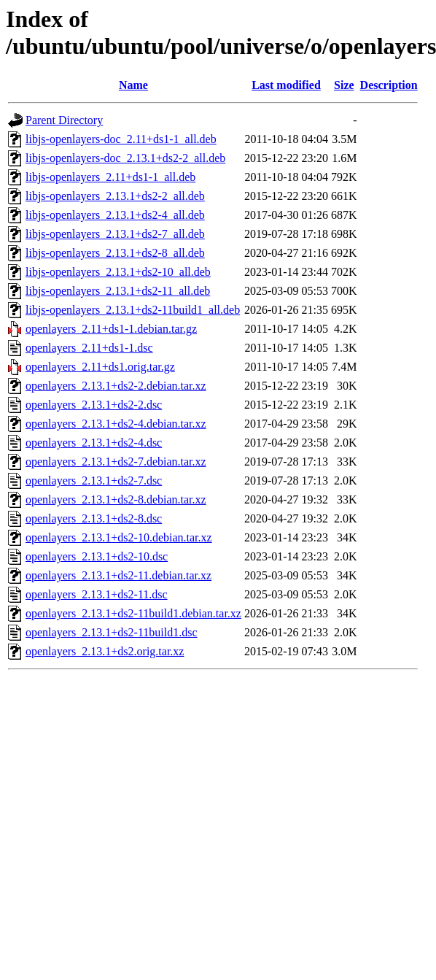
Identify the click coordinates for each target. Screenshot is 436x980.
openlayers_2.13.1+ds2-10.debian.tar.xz (119, 537)
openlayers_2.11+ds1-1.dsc (89, 348)
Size (344, 85)
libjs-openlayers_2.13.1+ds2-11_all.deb (118, 291)
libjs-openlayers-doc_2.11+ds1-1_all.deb (121, 139)
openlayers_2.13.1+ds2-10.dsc (97, 556)
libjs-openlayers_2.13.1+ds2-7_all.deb (115, 234)
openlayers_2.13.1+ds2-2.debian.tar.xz (116, 386)
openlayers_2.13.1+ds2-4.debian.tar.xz (116, 424)
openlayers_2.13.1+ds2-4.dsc (94, 443)
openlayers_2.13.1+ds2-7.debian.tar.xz (116, 462)
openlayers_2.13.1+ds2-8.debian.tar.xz (116, 499)
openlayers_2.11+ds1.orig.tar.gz (100, 367)
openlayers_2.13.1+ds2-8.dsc (94, 518)
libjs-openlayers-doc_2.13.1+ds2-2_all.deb (125, 158)
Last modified (286, 85)
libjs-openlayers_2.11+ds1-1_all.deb (110, 177)
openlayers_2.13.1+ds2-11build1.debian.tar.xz (133, 613)
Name (133, 85)
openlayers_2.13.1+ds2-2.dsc (94, 405)
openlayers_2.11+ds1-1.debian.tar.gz (111, 329)
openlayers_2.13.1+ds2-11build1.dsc (112, 632)
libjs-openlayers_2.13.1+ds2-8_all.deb (115, 253)
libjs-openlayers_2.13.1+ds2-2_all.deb (115, 196)
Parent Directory (64, 120)
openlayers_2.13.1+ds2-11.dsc (97, 594)
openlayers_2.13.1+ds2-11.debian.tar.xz (118, 575)
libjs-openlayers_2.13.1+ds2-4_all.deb (115, 215)
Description (389, 85)
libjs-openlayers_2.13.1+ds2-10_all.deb (118, 272)
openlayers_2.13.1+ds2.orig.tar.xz (105, 651)
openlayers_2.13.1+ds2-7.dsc (94, 481)
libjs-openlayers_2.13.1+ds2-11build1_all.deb (133, 310)
